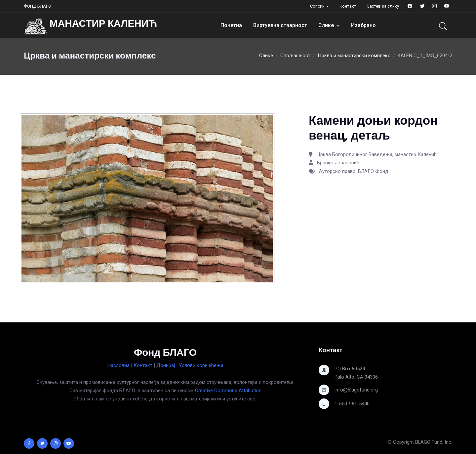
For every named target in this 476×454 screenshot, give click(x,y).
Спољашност (295, 56)
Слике (326, 25)
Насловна (119, 365)
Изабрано (363, 25)
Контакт (348, 6)
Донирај (166, 365)
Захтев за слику (383, 6)
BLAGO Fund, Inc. (434, 442)
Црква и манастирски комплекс (354, 56)
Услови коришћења (201, 365)
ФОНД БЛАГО (38, 6)
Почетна (231, 25)
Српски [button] (317, 6)
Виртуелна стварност (280, 25)
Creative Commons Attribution (228, 391)
